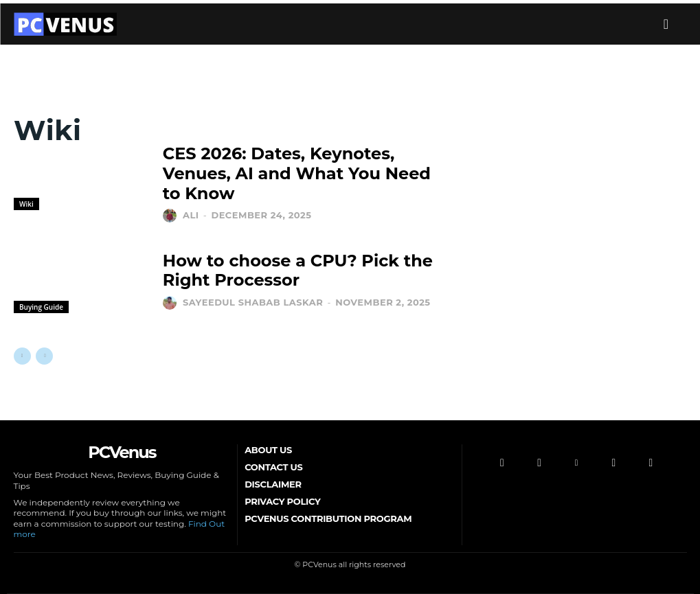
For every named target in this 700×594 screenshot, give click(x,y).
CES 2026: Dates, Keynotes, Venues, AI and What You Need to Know (297, 173)
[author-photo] (171, 216)
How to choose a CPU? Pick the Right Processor (298, 271)
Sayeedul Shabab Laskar (253, 302)
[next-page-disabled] (44, 356)
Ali (191, 215)
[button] (666, 24)
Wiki (26, 204)
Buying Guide (41, 307)
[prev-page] (22, 356)
